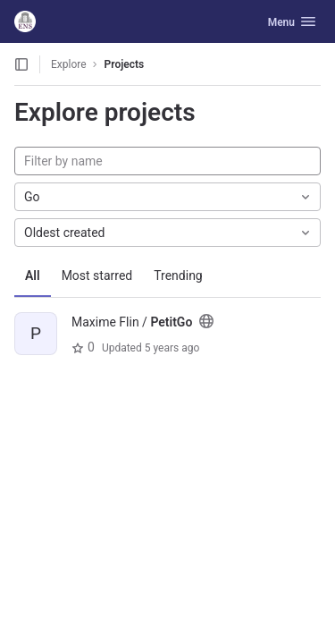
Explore (69, 64)
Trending (178, 275)
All (33, 275)
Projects (125, 64)
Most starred (97, 275)
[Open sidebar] (21, 64)
